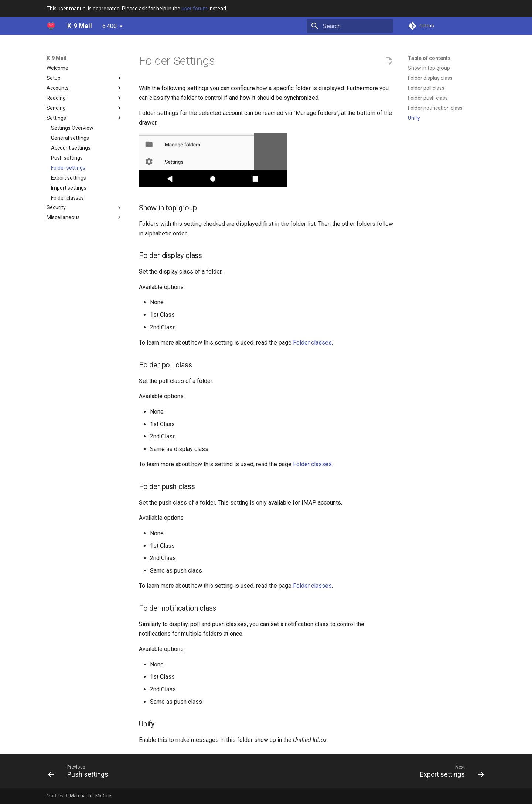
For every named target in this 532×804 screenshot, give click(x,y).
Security (85, 208)
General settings (70, 138)
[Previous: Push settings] (80, 771)
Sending (85, 108)
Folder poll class (426, 88)
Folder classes (67, 198)
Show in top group (429, 68)
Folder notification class (435, 108)
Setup (85, 78)
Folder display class (430, 78)
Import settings (69, 188)
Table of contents (429, 58)
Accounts (85, 88)
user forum (195, 9)
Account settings (71, 148)
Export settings (69, 178)
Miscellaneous (85, 217)
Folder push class (428, 98)
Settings (85, 118)
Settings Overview (72, 128)
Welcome (57, 68)
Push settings (67, 158)
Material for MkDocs (91, 796)
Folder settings (68, 168)
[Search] (350, 26)
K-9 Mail (57, 58)
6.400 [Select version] (110, 26)
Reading (85, 98)
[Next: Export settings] (450, 771)
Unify (414, 118)
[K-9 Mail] (51, 26)
